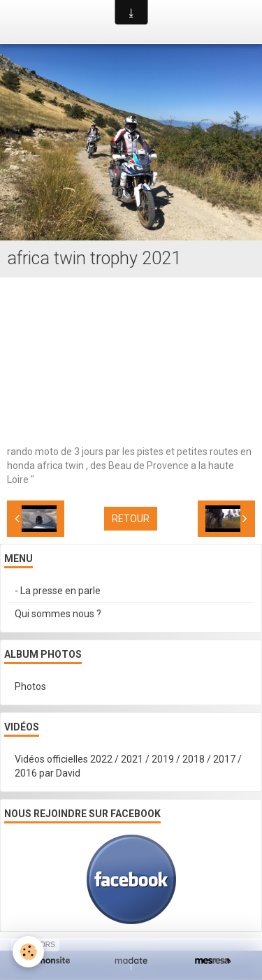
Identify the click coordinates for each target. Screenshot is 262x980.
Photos (30, 686)
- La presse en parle (58, 591)
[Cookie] (28, 952)
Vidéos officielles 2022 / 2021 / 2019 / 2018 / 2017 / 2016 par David (128, 766)
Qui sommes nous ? (58, 614)
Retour (131, 519)
